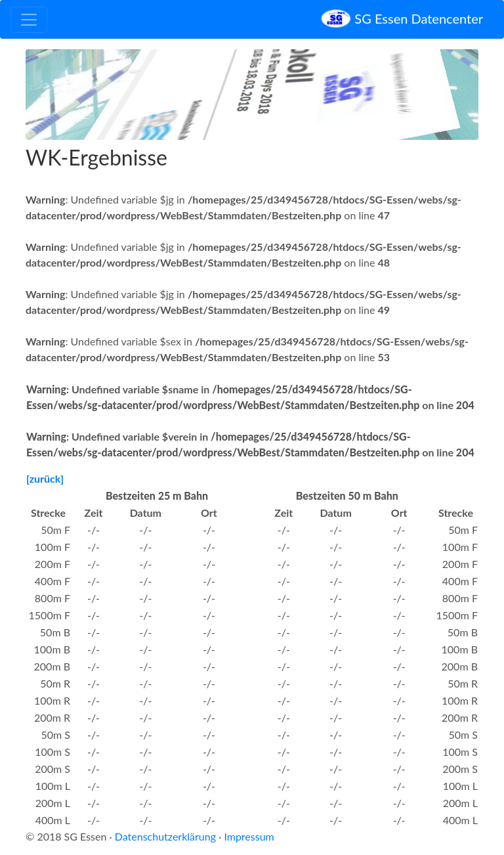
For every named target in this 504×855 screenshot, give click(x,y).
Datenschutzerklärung (165, 836)
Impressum (249, 836)
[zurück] (45, 478)
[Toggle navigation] (29, 20)
